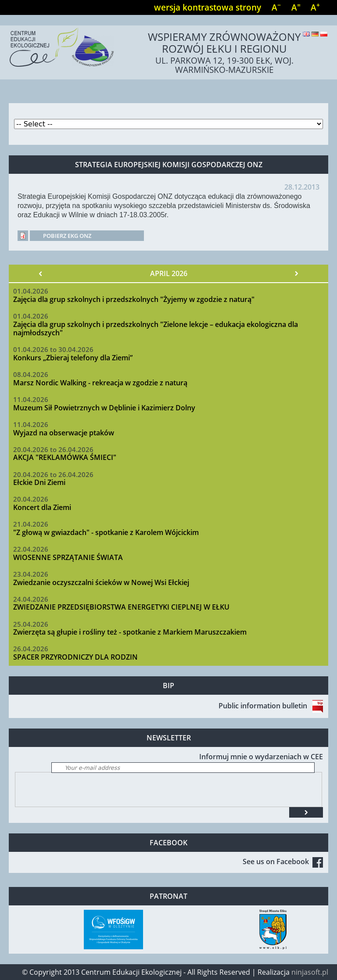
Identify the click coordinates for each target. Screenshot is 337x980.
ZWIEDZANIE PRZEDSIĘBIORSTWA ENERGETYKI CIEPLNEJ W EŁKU (121, 607)
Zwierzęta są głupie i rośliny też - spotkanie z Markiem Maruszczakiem (130, 632)
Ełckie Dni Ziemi (39, 482)
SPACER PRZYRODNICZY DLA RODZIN (75, 657)
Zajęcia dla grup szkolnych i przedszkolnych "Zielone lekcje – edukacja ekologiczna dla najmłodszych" (156, 328)
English (306, 34)
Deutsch (315, 34)
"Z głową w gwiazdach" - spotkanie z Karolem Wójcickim (106, 532)
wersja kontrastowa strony (208, 7)
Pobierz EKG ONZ (67, 236)
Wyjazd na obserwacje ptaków (64, 433)
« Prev (41, 273)
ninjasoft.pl (310, 972)
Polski (324, 34)
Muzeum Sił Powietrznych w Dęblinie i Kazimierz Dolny (104, 408)
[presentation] (82, 790)
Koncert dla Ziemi (42, 507)
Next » (296, 273)
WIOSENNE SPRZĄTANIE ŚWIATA (68, 557)
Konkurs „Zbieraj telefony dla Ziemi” (73, 358)
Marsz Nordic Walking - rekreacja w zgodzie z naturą (100, 383)
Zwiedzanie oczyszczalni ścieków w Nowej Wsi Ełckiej (101, 582)
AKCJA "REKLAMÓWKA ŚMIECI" (65, 457)
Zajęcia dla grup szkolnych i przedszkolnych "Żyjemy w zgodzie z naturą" (134, 299)
